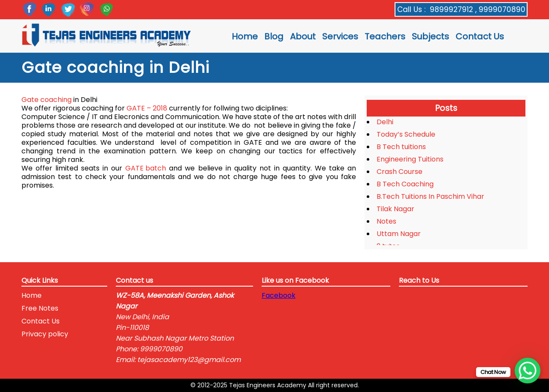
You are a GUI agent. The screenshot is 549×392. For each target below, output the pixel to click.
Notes (386, 221)
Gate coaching (47, 100)
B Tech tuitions (401, 147)
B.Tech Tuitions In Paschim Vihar (430, 196)
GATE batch (146, 168)
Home (245, 36)
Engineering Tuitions (410, 159)
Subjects (430, 36)
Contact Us (480, 36)
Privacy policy (45, 334)
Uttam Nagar (399, 234)
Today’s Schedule (406, 134)
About (303, 36)
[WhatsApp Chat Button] (528, 371)
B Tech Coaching (405, 184)
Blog (274, 36)
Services (340, 36)
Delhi (385, 122)
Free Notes (40, 308)
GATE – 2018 (147, 108)
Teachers (385, 36)
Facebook (279, 295)
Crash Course (400, 172)
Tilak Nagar (395, 209)
